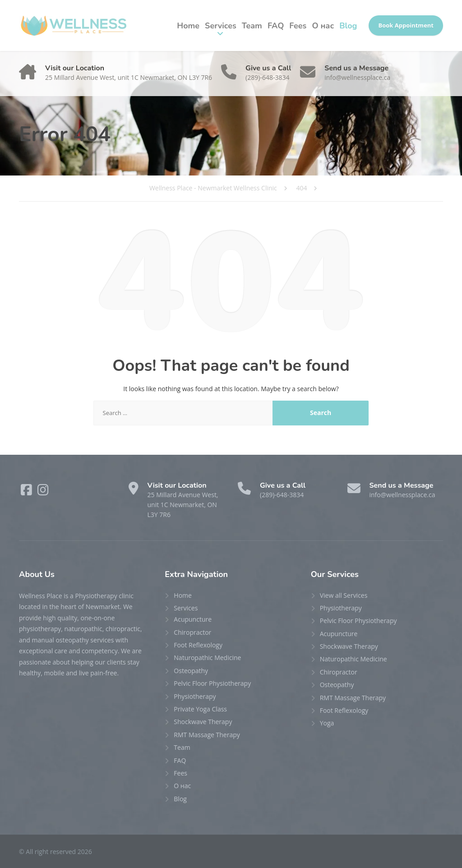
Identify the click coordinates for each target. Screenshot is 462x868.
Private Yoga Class (200, 709)
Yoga (327, 723)
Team (252, 26)
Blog (348, 26)
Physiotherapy (195, 696)
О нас (323, 26)
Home (188, 26)
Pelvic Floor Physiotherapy (212, 683)
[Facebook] (27, 492)
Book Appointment (406, 25)
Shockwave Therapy (203, 722)
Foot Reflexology (198, 645)
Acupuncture (193, 619)
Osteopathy (191, 671)
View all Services (344, 595)
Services (221, 26)
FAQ (276, 26)
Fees (298, 26)
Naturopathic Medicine (207, 658)
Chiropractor (192, 632)
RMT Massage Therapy (207, 735)
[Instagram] (43, 492)
